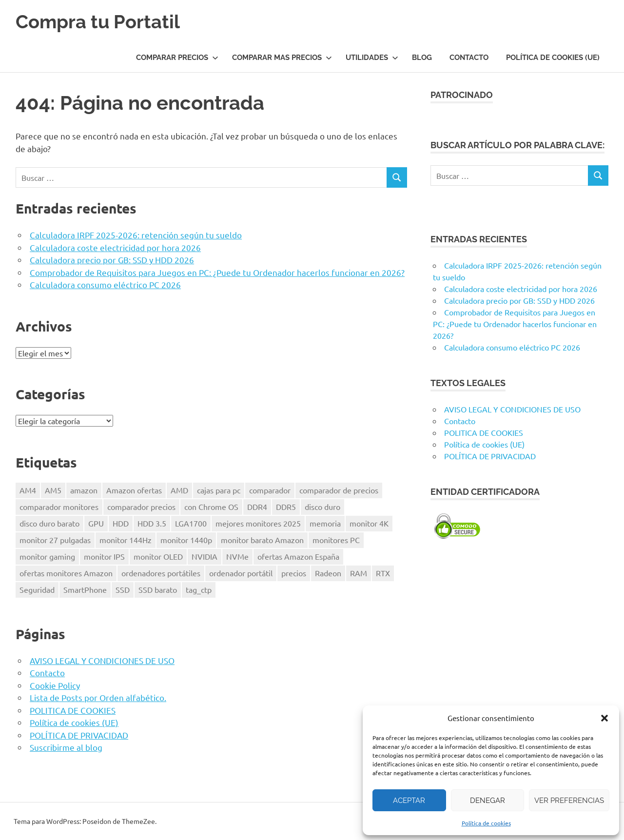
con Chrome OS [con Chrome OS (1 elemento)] (211, 507)
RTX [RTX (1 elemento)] (383, 573)
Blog (422, 58)
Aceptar (409, 801)
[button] (604, 718)
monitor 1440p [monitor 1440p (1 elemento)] (186, 540)
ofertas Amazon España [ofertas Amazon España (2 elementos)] (298, 556)
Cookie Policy (55, 685)
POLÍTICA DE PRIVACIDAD (79, 735)
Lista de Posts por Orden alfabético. (98, 697)
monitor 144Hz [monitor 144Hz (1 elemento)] (126, 540)
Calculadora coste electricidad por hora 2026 (115, 247)
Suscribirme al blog (66, 747)
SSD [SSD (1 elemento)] (123, 589)
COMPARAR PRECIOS (177, 58)
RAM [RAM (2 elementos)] (359, 573)
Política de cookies (486, 823)
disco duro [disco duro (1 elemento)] (322, 507)
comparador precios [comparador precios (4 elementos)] (141, 507)
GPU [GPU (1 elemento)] (96, 523)
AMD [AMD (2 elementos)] (179, 490)
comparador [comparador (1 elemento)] (270, 490)
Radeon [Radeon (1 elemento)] (328, 573)
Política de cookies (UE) (553, 58)
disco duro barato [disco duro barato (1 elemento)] (49, 523)
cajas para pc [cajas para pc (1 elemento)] (219, 490)
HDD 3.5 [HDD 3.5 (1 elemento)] (152, 523)
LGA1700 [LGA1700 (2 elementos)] (191, 523)
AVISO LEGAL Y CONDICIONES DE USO (102, 660)
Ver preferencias (569, 801)
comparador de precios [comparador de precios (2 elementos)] (339, 490)
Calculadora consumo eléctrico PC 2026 (105, 284)
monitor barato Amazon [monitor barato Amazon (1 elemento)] (262, 540)
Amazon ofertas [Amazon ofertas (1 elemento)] (134, 490)
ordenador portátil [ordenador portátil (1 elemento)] (241, 573)
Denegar (487, 801)
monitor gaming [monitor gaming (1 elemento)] (47, 556)
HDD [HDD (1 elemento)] (121, 523)
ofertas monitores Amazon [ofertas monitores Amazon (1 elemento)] (66, 573)
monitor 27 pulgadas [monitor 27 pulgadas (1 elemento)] (55, 540)
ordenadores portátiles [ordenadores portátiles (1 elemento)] (161, 573)
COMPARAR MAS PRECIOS (282, 58)
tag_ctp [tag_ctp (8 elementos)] (199, 589)
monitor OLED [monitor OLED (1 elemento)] (158, 556)
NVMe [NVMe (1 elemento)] (237, 556)
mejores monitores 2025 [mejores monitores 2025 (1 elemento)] (258, 523)
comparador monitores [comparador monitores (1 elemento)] (59, 507)
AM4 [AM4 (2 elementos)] (28, 490)
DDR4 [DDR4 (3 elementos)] (257, 507)
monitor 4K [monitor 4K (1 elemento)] (369, 523)
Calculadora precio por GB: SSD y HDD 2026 (112, 260)
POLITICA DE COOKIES (73, 710)
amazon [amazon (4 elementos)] (84, 490)
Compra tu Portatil (98, 22)
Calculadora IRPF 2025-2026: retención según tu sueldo (136, 235)
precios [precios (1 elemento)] (294, 573)
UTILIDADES (372, 58)
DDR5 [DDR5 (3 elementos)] (286, 507)
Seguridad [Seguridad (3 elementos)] (37, 589)
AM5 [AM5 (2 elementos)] (53, 490)
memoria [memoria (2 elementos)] (325, 523)
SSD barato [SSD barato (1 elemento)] (158, 589)
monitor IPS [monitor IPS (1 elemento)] (104, 556)
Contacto (469, 58)
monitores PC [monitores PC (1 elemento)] (336, 540)
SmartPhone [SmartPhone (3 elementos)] (85, 589)
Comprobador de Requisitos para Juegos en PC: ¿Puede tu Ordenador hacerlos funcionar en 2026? (217, 272)
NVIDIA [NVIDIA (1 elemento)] (205, 556)
